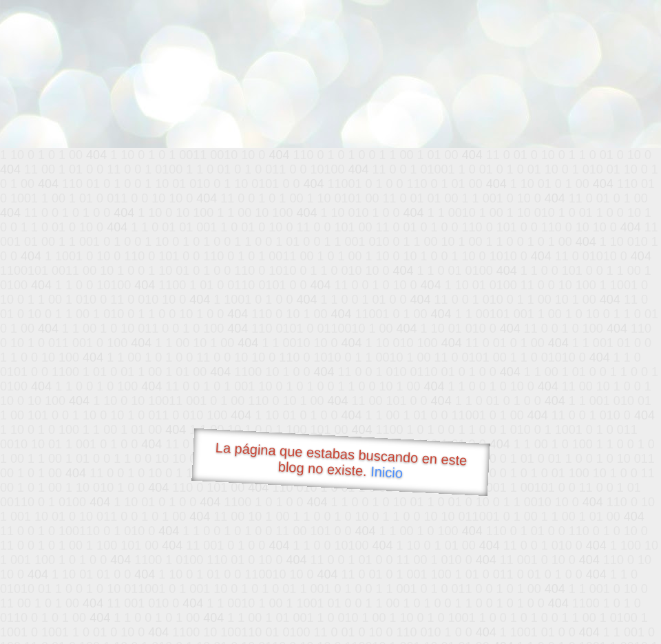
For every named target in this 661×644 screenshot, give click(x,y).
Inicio (387, 472)
